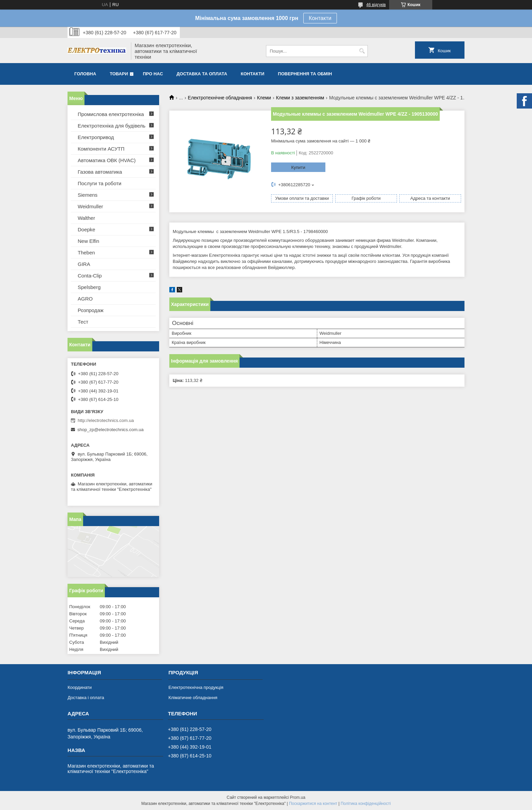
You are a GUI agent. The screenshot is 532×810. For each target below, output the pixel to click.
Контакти (320, 18)
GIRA (84, 264)
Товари (119, 74)
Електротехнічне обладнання (220, 98)
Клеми (264, 98)
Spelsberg (89, 287)
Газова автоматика (100, 172)
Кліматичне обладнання (193, 698)
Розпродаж (91, 310)
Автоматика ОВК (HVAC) (107, 160)
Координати (80, 687)
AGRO (85, 299)
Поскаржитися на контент (313, 804)
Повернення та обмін (305, 74)
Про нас (153, 74)
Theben (86, 253)
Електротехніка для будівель (112, 126)
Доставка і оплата (86, 698)
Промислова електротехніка (111, 114)
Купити (298, 167)
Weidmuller (90, 206)
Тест (83, 322)
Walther (86, 218)
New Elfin (88, 241)
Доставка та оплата (202, 74)
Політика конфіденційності (366, 804)
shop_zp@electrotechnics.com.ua (110, 430)
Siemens (88, 195)
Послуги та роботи (100, 183)
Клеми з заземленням (300, 98)
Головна (85, 74)
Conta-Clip (90, 276)
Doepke (87, 229)
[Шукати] (362, 51)
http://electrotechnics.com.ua (106, 420)
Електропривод (96, 137)
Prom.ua (298, 797)
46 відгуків (376, 5)
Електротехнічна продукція (196, 687)
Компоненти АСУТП (101, 149)
